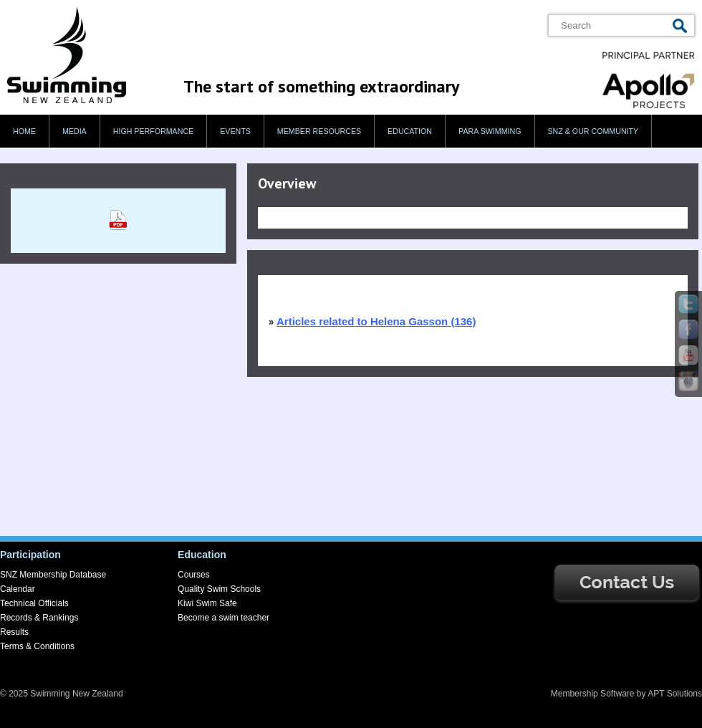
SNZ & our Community (593, 131)
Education (410, 131)
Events (235, 131)
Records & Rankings (39, 618)
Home (24, 131)
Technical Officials (34, 603)
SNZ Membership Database (53, 575)
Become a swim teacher (223, 618)
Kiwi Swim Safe (207, 603)
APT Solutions (675, 694)
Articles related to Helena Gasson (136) (376, 321)
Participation (30, 555)
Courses (194, 575)
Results (14, 632)
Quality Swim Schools (219, 589)
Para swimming (490, 131)
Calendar (18, 589)
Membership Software (593, 694)
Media (74, 131)
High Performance (154, 131)
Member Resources (319, 131)
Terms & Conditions (37, 646)
